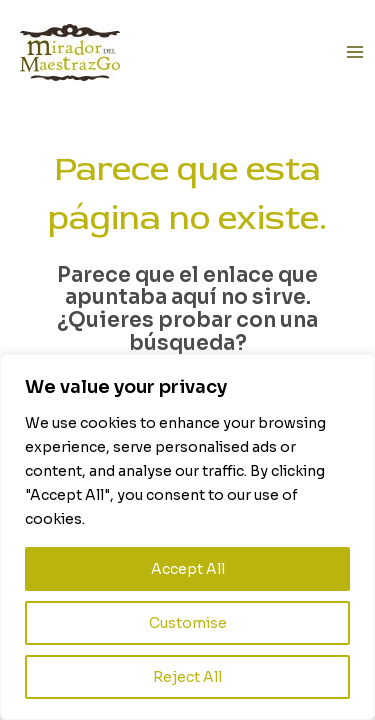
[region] (187, 537)
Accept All (188, 569)
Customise (188, 623)
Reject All (187, 677)
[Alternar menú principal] (355, 52)
